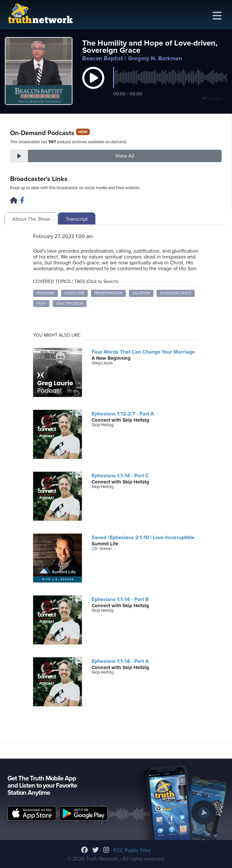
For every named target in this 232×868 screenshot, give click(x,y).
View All (125, 156)
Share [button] (211, 99)
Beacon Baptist (103, 58)
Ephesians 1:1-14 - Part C (120, 476)
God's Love (74, 293)
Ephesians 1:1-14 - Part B (120, 599)
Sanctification (70, 304)
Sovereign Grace (176, 293)
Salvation (141, 293)
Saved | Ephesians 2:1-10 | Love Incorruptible (143, 538)
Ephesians (45, 293)
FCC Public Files (132, 850)
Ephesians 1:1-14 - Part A (120, 661)
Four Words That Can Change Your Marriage (143, 352)
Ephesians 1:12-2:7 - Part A (123, 414)
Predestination (108, 293)
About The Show (31, 219)
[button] (93, 85)
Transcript (77, 219)
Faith (41, 304)
